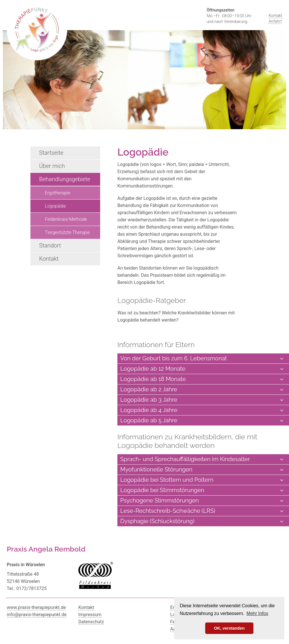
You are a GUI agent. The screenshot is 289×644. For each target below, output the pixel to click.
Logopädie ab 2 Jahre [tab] (202, 389)
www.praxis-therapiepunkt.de (36, 607)
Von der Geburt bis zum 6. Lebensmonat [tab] (202, 358)
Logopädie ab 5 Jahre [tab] (202, 420)
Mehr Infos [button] (257, 613)
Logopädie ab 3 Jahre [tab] (202, 400)
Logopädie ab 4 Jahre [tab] (202, 410)
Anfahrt (275, 21)
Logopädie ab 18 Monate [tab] (202, 379)
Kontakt (276, 16)
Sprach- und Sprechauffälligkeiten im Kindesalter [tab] (202, 459)
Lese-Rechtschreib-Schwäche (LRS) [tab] (202, 511)
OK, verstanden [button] (229, 628)
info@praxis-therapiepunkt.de (37, 615)
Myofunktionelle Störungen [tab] (202, 470)
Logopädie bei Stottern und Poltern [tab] (202, 480)
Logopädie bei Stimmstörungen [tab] (202, 490)
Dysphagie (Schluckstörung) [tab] (202, 521)
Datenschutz (91, 622)
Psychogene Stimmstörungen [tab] (202, 501)
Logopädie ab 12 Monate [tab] (202, 369)
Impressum (90, 615)
